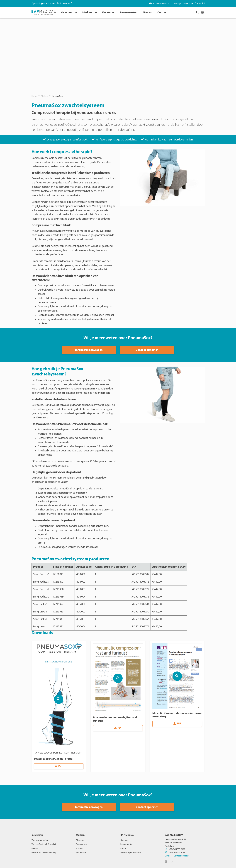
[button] (198, 12)
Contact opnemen (147, 350)
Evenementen (129, 13)
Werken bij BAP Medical (131, 853)
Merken (87, 13)
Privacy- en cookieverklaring (44, 853)
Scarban (79, 849)
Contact (162, 13)
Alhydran (80, 840)
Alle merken (81, 853)
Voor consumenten (160, 3)
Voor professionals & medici (189, 3)
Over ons (67, 13)
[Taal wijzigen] (202, 12)
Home (34, 96)
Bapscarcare (81, 844)
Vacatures (108, 13)
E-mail (167, 856)
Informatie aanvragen (89, 350)
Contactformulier (181, 856)
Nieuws (147, 13)
